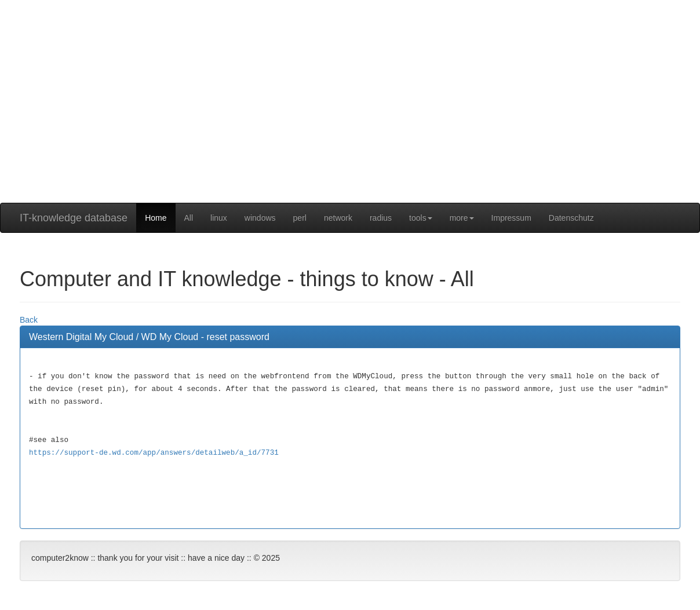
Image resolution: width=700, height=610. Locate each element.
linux (219, 218)
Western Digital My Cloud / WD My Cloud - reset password (149, 337)
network (338, 218)
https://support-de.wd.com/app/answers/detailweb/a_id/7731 (154, 453)
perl (300, 218)
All (189, 218)
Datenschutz (571, 218)
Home (156, 218)
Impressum (511, 218)
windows (260, 218)
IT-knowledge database (74, 218)
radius (381, 218)
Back (29, 320)
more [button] (462, 218)
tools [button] (421, 218)
